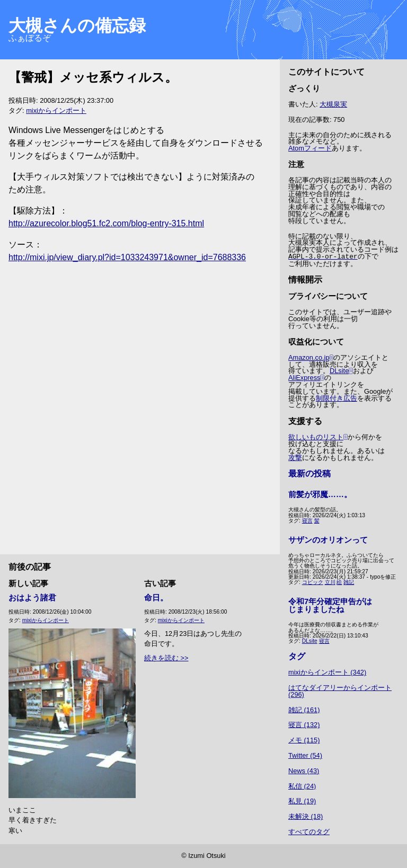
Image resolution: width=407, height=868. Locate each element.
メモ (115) (304, 740)
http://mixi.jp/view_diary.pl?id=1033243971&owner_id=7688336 (127, 257)
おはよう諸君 (32, 597)
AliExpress (304, 378)
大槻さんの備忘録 (77, 25)
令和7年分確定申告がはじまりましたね (330, 605)
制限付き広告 (337, 398)
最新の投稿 (309, 473)
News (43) (304, 771)
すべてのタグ (309, 832)
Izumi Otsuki (207, 856)
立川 (330, 582)
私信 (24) (302, 786)
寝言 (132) (304, 725)
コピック (313, 582)
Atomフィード (310, 148)
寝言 (307, 521)
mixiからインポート (56, 110)
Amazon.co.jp (309, 357)
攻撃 (295, 458)
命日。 (156, 597)
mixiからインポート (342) (327, 672)
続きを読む (161, 658)
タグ (297, 656)
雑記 (349, 582)
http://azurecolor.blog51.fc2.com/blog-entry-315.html (106, 223)
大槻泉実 (333, 104)
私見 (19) (302, 801)
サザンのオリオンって (328, 540)
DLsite (339, 371)
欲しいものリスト (316, 437)
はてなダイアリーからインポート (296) (340, 691)
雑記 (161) (304, 710)
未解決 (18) (306, 816)
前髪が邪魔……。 (320, 494)
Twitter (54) (305, 755)
